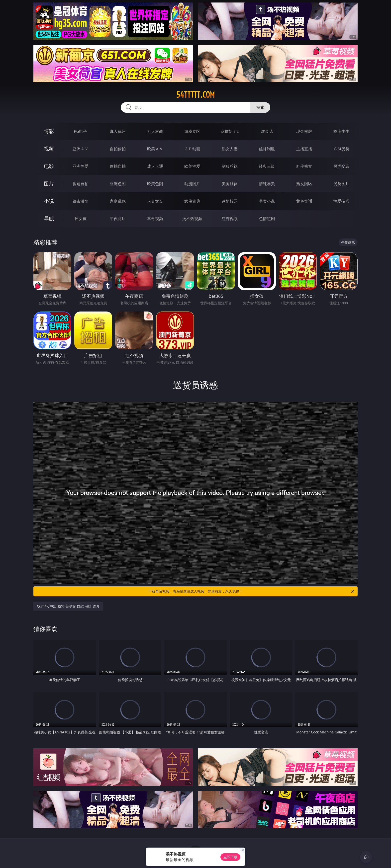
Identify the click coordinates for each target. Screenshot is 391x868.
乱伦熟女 (304, 166)
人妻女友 (155, 201)
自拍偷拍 (118, 149)
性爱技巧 (341, 201)
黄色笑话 (304, 201)
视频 (49, 149)
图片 (49, 184)
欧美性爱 (192, 166)
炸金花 (267, 131)
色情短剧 (267, 219)
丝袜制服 (267, 149)
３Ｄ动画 (192, 149)
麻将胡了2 (230, 131)
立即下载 (230, 857)
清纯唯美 (267, 184)
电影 (49, 166)
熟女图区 (304, 184)
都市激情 (81, 201)
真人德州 (118, 131)
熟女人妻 (230, 149)
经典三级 (267, 166)
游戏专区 (192, 131)
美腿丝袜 (230, 184)
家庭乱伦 (118, 201)
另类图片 (341, 184)
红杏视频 (230, 219)
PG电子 (80, 131)
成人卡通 (155, 166)
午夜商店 (118, 219)
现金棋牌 (304, 131)
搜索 (260, 107)
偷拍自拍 (118, 166)
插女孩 (81, 219)
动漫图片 (192, 184)
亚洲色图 (118, 184)
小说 (49, 201)
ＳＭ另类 (341, 149)
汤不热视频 (192, 219)
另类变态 (341, 166)
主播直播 (304, 149)
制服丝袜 (230, 166)
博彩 (49, 131)
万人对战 (155, 131)
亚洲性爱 (81, 166)
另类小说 (267, 201)
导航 (49, 218)
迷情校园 (230, 201)
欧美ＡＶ (155, 149)
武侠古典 (192, 201)
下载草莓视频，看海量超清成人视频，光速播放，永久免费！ (252, 591)
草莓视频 (155, 219)
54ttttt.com (195, 95)
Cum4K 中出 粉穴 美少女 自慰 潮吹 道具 (68, 606)
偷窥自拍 (81, 184)
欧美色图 (155, 184)
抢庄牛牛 (341, 131)
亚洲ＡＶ (81, 149)
